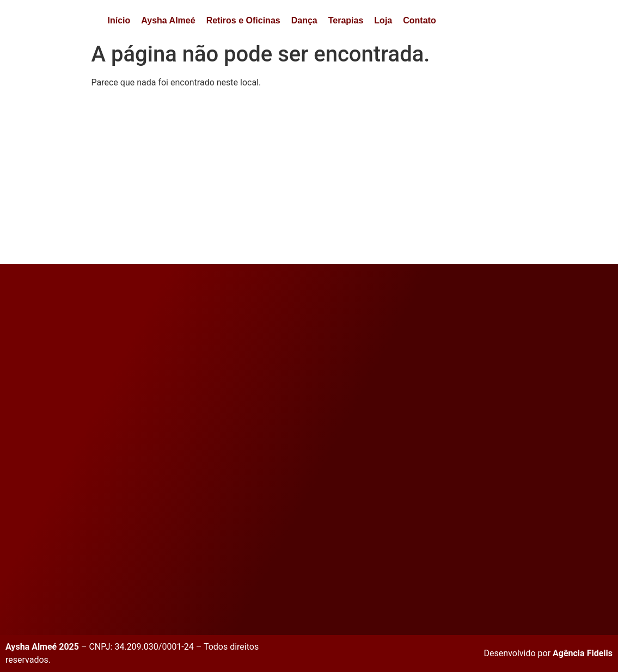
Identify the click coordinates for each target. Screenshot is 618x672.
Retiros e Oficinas (243, 20)
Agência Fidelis (583, 653)
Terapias (346, 20)
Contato (419, 20)
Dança (304, 20)
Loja (383, 20)
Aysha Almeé (168, 20)
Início (119, 20)
